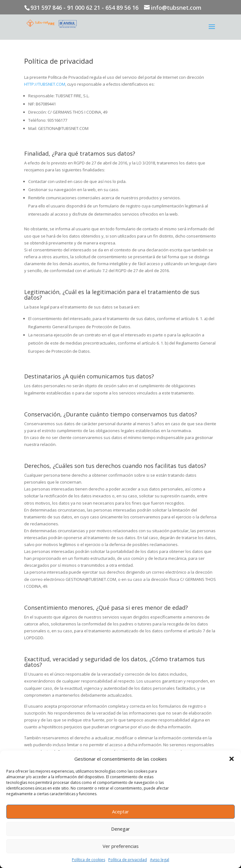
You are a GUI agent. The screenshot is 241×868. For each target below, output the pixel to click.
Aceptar (120, 812)
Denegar (120, 829)
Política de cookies (88, 860)
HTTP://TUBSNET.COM (45, 84)
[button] (232, 759)
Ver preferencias (121, 846)
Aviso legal (160, 860)
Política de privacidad (128, 860)
